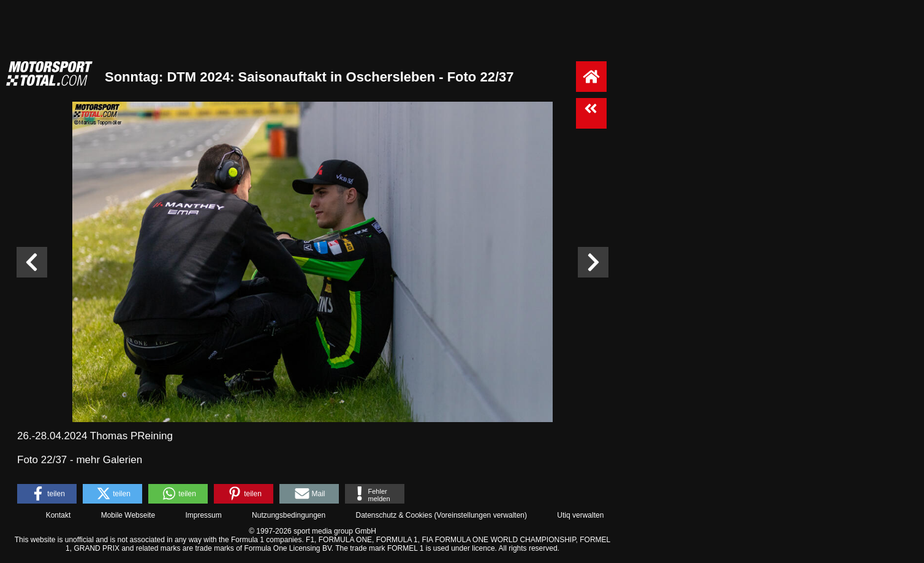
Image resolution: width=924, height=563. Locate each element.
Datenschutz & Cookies (394, 515)
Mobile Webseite (128, 515)
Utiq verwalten (580, 515)
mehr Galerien (109, 460)
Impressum (203, 515)
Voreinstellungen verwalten (481, 515)
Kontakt (59, 515)
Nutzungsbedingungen (289, 515)
